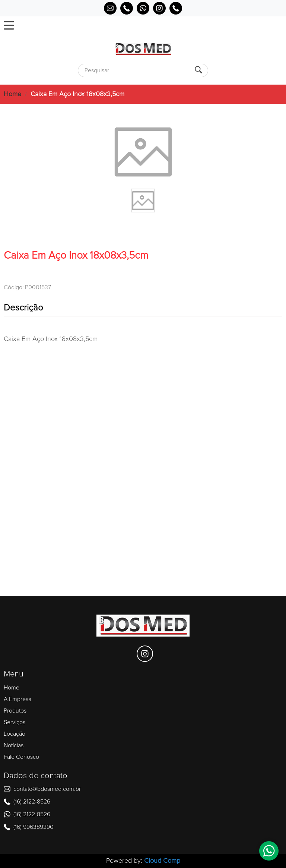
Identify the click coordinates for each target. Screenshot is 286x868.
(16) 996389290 (34, 827)
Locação (15, 734)
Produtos (15, 711)
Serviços (15, 722)
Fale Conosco (21, 757)
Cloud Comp (162, 861)
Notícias (14, 745)
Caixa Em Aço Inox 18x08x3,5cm (77, 94)
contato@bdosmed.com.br (47, 789)
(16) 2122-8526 (32, 802)
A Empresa (18, 699)
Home (12, 94)
